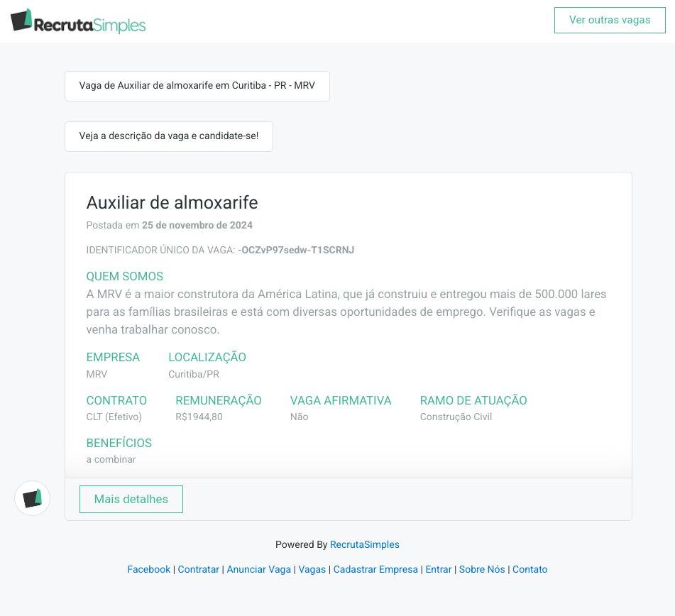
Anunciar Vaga (259, 570)
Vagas (312, 570)
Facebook (149, 570)
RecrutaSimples (365, 545)
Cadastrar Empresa (376, 570)
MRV (97, 375)
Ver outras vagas (610, 20)
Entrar (438, 570)
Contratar (199, 570)
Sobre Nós (482, 570)
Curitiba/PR (194, 375)
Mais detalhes (132, 499)
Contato (530, 570)
